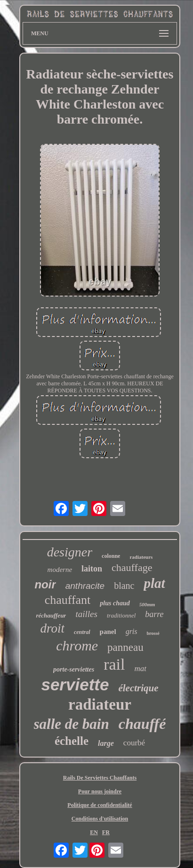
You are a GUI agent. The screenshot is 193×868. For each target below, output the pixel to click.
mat (140, 669)
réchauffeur (51, 615)
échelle (72, 741)
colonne (111, 556)
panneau (125, 647)
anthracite (85, 586)
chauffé (142, 724)
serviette (75, 684)
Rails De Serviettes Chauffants (100, 778)
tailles (86, 614)
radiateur (100, 704)
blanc (124, 586)
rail (114, 664)
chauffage (132, 567)
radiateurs (141, 557)
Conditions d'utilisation (100, 819)
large (106, 743)
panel (108, 632)
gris (132, 631)
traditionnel (121, 615)
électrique (138, 688)
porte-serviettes (74, 669)
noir (45, 584)
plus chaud (115, 603)
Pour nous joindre (100, 791)
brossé (153, 633)
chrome (77, 645)
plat (154, 583)
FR (106, 832)
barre (154, 614)
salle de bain (72, 724)
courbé (134, 743)
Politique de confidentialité (100, 805)
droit (52, 628)
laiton (92, 569)
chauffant (68, 600)
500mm (147, 604)
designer (70, 552)
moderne (60, 570)
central (82, 632)
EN (94, 832)
